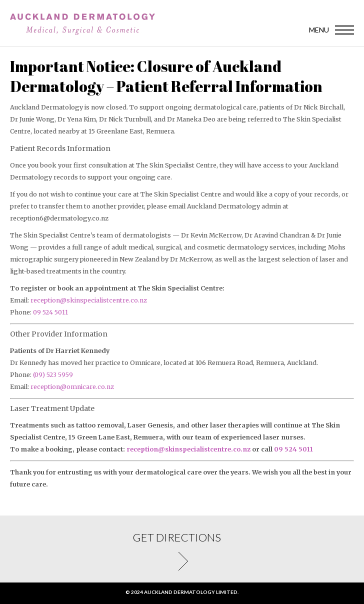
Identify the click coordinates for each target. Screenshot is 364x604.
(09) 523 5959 (53, 375)
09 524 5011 (50, 312)
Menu (319, 30)
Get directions (182, 561)
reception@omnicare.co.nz (72, 387)
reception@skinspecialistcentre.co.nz (89, 300)
